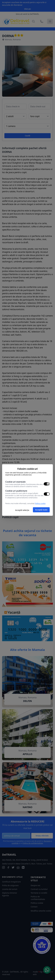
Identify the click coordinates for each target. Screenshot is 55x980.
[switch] (47, 484)
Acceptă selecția (22, 510)
